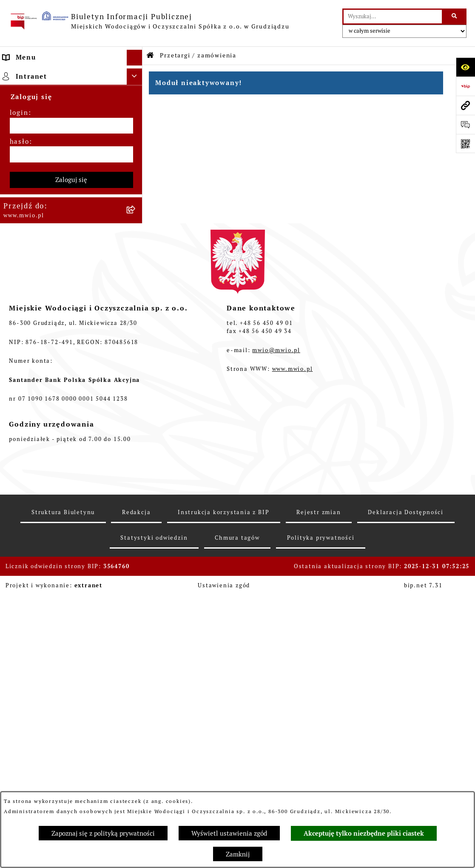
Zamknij (238, 854)
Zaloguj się (71, 455)
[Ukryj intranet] (135, 352)
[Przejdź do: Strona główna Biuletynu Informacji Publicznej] (151, 55)
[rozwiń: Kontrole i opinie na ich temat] (136, 276)
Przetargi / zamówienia (198, 55)
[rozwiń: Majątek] (136, 148)
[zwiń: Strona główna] (136, 74)
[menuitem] (71, 95)
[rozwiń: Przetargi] (136, 132)
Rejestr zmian (319, 787)
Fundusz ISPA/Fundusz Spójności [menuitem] (62, 243)
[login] (71, 401)
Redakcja (136, 787)
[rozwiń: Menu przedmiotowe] (136, 116)
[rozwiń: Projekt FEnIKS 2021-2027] (136, 180)
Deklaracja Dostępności (406, 787)
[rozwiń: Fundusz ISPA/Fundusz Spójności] (136, 244)
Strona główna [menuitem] (29, 73)
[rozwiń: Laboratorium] (136, 260)
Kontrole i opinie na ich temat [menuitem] (59, 275)
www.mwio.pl (293, 645)
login (19, 388)
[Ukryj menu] (135, 58)
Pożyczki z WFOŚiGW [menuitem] (41, 227)
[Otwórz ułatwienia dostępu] (465, 67)
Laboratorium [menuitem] (28, 259)
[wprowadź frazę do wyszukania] (393, 17)
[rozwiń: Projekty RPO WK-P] (136, 196)
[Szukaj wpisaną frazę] (455, 17)
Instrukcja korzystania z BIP (223, 787)
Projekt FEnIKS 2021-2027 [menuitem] (50, 180)
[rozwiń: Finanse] (136, 164)
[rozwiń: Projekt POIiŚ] (136, 212)
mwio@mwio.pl (276, 625)
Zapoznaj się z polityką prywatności (103, 833)
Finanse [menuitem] (18, 164)
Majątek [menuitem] (18, 148)
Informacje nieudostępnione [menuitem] (54, 291)
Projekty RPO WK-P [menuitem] (38, 195)
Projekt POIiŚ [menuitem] (28, 212)
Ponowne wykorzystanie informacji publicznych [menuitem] (47, 312)
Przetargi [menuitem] (20, 132)
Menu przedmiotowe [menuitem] (40, 116)
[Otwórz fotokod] (465, 144)
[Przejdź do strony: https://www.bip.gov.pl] (465, 86)
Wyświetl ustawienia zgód (229, 833)
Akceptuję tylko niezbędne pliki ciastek (364, 834)
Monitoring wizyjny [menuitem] (38, 333)
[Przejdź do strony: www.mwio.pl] (465, 105)
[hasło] (71, 430)
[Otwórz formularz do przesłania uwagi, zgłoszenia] (465, 124)
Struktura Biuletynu (63, 787)
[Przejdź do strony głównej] (149, 21)
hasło (20, 417)
